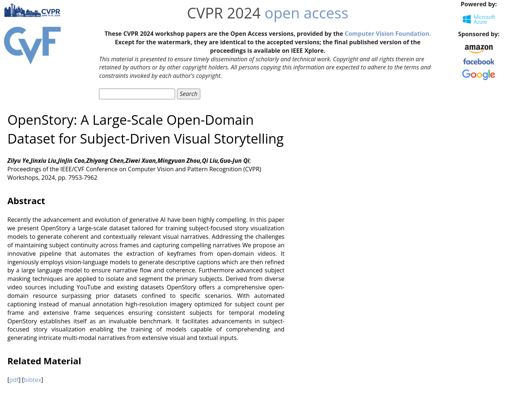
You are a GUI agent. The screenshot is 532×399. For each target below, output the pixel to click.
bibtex (33, 380)
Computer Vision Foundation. (388, 34)
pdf (14, 380)
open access (306, 13)
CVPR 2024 (224, 13)
